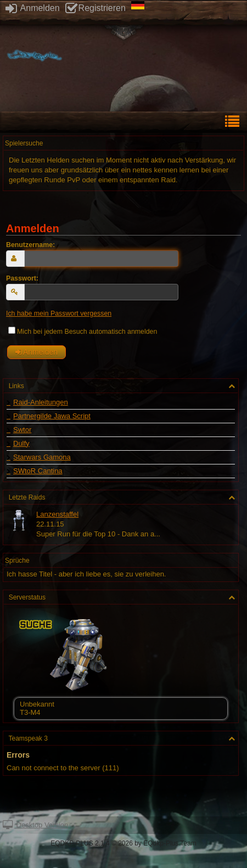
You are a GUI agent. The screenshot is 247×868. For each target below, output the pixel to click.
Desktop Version (35, 825)
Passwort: (22, 278)
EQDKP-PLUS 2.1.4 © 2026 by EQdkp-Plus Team (123, 843)
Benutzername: (30, 245)
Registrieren (96, 8)
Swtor (22, 430)
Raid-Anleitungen (41, 402)
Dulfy (21, 444)
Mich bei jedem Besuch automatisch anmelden (83, 332)
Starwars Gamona (42, 457)
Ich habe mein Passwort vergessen (59, 313)
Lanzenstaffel (57, 514)
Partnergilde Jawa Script (52, 416)
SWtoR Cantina (38, 471)
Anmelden (33, 8)
